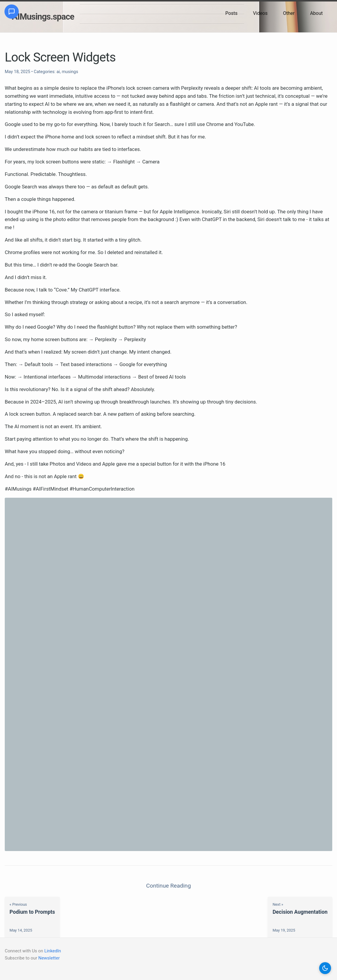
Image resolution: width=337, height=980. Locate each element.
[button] (325, 968)
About (316, 13)
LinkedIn (53, 951)
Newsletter (49, 958)
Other (289, 13)
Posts (232, 13)
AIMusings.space (43, 17)
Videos (260, 13)
